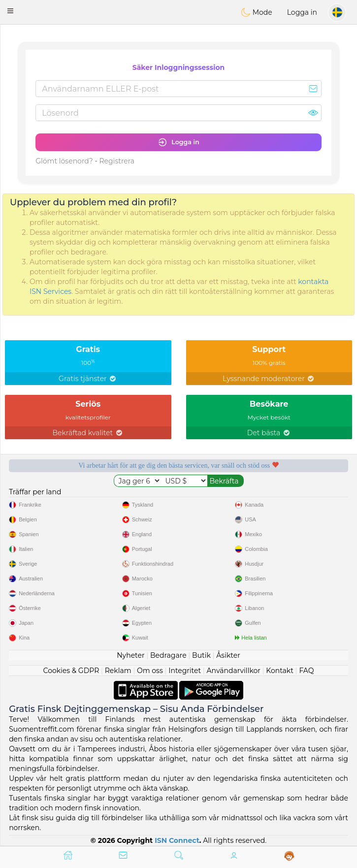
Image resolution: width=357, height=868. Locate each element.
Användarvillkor (234, 671)
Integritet (185, 671)
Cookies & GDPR (71, 671)
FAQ (306, 671)
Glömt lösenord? (64, 161)
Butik (201, 655)
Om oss (150, 671)
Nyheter (130, 655)
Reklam (118, 671)
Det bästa (269, 433)
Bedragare (168, 655)
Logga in (302, 12)
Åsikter (228, 655)
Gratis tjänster (88, 379)
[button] (10, 11)
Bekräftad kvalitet (88, 433)
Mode (257, 12)
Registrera (117, 161)
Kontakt (280, 671)
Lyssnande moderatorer (269, 379)
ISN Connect (177, 840)
